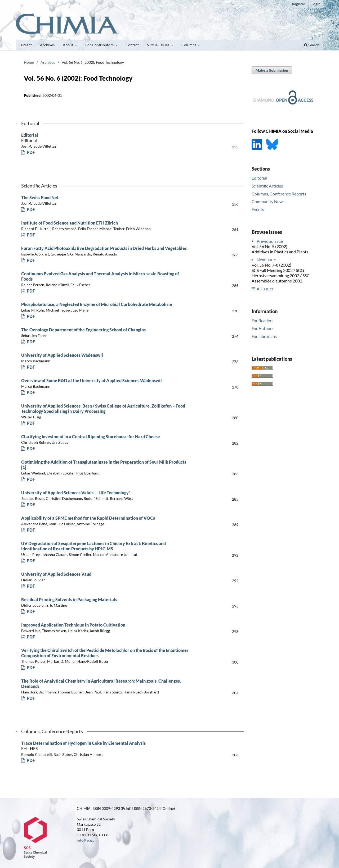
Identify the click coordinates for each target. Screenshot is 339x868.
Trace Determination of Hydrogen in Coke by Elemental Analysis (106, 746)
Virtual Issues (159, 45)
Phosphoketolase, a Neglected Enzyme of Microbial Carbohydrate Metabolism (97, 304)
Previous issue (270, 241)
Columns (189, 45)
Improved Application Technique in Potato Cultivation (73, 625)
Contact (132, 45)
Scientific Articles (267, 186)
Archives (47, 45)
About (68, 45)
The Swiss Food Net (40, 197)
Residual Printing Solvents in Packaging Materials (69, 599)
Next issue (266, 260)
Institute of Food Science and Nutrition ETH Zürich (70, 223)
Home (29, 62)
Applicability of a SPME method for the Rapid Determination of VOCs (88, 518)
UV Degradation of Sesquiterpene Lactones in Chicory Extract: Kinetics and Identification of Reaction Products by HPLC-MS (93, 546)
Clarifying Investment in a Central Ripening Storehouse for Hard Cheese (91, 437)
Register (299, 4)
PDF (30, 152)
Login (316, 4)
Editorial (106, 138)
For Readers (262, 320)
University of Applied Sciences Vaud (56, 574)
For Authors (263, 328)
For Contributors (100, 45)
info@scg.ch (87, 840)
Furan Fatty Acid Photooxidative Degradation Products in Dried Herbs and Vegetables (104, 248)
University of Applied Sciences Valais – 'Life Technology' (75, 493)
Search (312, 45)
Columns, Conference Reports (279, 194)
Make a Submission (272, 70)
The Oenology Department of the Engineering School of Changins (83, 330)
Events (258, 209)
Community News (268, 201)
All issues (265, 289)
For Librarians (264, 336)
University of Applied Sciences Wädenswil (62, 355)
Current (25, 45)
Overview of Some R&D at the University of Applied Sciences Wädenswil (92, 380)
